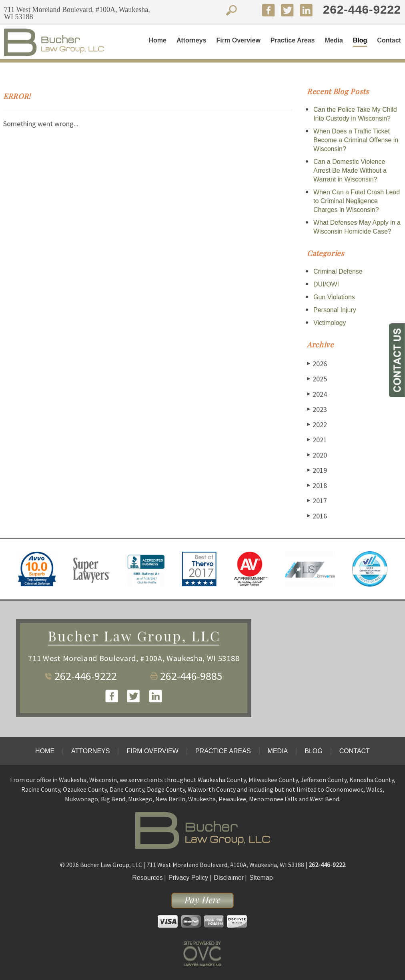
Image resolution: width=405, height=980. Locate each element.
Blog (360, 40)
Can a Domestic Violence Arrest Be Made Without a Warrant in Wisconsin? (350, 170)
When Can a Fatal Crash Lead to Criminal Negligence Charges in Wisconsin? (357, 201)
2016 (317, 516)
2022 (317, 424)
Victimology (330, 323)
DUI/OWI (326, 284)
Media (334, 40)
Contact (389, 40)
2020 (317, 455)
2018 (317, 485)
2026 (317, 364)
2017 (317, 501)
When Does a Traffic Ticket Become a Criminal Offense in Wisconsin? (356, 140)
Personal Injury (335, 310)
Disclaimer (229, 878)
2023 (317, 409)
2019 (317, 470)
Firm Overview (239, 40)
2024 (317, 394)
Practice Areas (293, 40)
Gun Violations (334, 297)
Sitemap (261, 878)
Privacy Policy (188, 878)
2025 (317, 379)
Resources (147, 878)
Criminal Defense (338, 271)
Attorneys (191, 40)
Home (157, 40)
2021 (317, 440)
